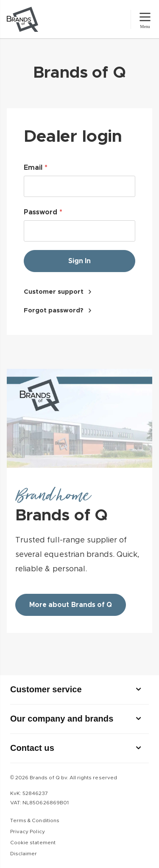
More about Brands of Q (71, 605)
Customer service (46, 689)
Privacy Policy (28, 831)
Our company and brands (62, 719)
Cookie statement (33, 843)
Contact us (32, 748)
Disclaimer (24, 854)
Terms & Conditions (35, 820)
